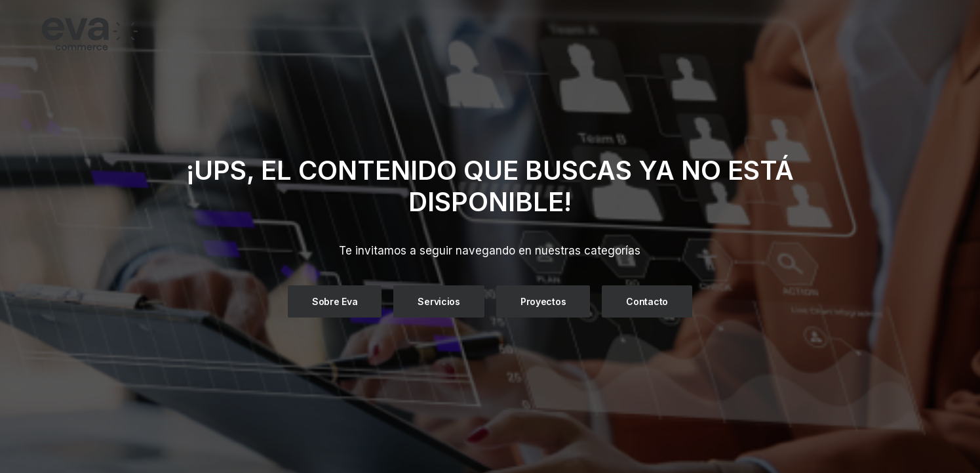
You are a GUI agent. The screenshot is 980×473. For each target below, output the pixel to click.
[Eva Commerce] (185, 34)
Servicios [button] (439, 301)
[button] (932, 34)
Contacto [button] (647, 301)
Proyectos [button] (543, 301)
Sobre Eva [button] (335, 301)
